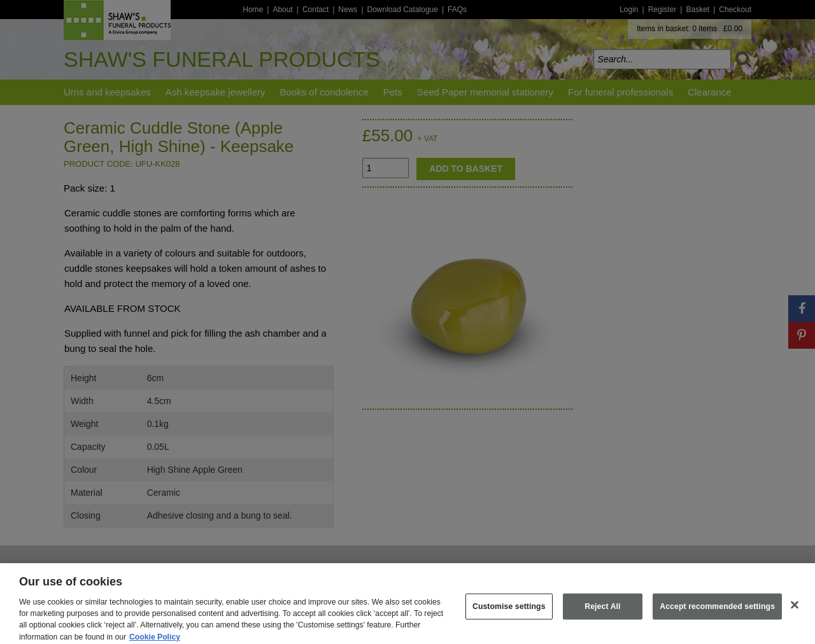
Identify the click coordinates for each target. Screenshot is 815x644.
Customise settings (509, 612)
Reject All (602, 612)
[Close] (795, 611)
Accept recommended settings (717, 612)
